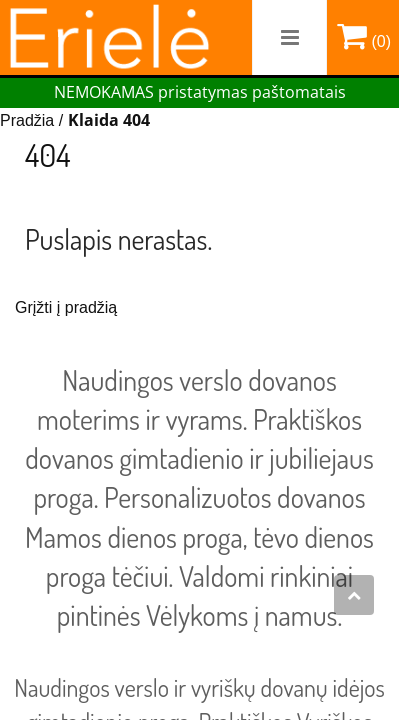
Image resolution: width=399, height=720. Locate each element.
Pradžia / (34, 120)
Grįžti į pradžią (66, 307)
